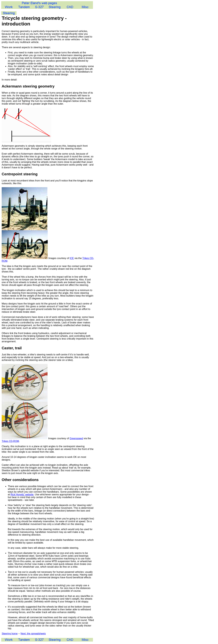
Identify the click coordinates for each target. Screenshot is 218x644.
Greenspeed (76, 438)
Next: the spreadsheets (33, 634)
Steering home (10, 634)
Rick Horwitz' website (22, 495)
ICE (72, 258)
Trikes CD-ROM (10, 441)
